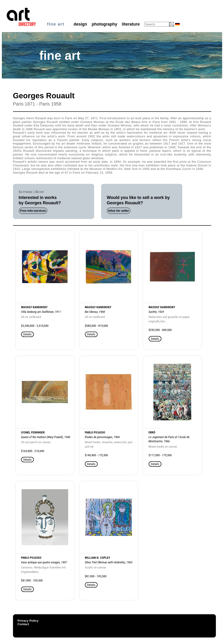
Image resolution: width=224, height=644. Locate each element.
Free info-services (33, 211)
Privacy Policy (28, 621)
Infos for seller (119, 211)
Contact (23, 624)
